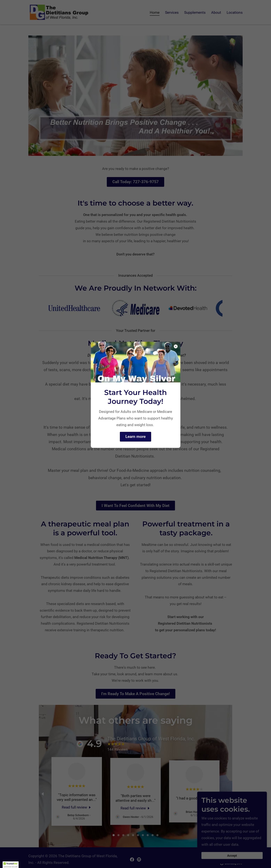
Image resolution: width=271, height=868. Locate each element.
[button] (11, 865)
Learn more (135, 437)
